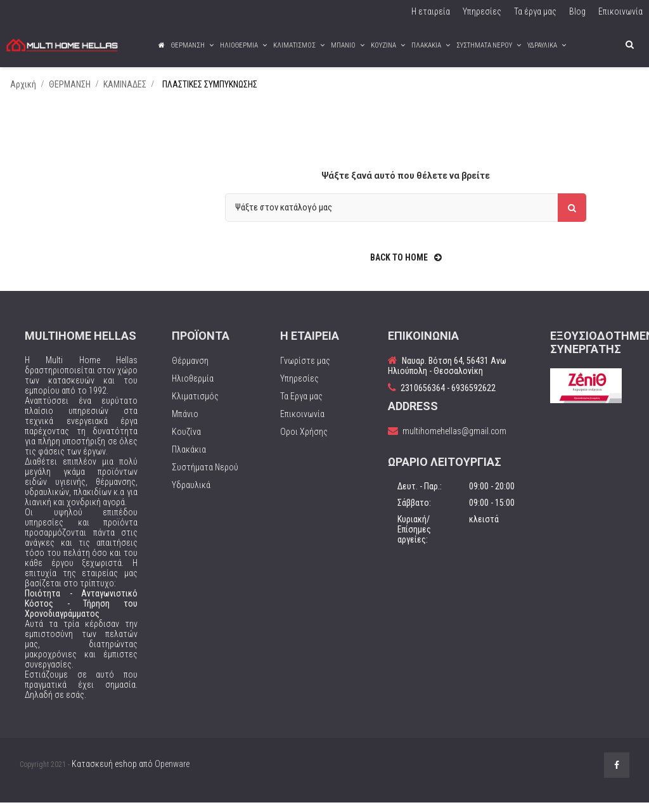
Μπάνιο (185, 423)
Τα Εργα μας (301, 405)
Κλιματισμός (195, 405)
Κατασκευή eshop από (131, 773)
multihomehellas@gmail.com (454, 440)
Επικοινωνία (302, 423)
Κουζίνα (186, 441)
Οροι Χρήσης (304, 441)
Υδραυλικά (191, 494)
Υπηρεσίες (299, 387)
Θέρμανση (190, 370)
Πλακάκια (189, 458)
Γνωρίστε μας (305, 370)
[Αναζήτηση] (406, 216)
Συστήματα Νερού (205, 476)
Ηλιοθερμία (193, 387)
